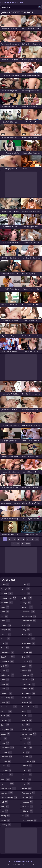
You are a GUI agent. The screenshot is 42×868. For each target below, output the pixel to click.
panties (26, 670)
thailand (27, 757)
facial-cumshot (9, 707)
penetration (28, 680)
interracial (7, 775)
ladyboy (6, 825)
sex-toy (27, 716)
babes (5, 612)
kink (4, 802)
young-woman (29, 820)
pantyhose (28, 675)
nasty (26, 630)
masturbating (29, 616)
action (5, 584)
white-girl (27, 811)
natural (27, 634)
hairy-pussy (8, 748)
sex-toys (27, 720)
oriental (27, 661)
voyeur (27, 788)
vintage (27, 779)
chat (5, 643)
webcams (27, 802)
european (6, 693)
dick (5, 666)
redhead (27, 702)
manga (26, 603)
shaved (27, 729)
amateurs (7, 603)
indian (5, 766)
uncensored (29, 761)
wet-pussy (28, 806)
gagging (6, 720)
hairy (5, 743)
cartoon (6, 634)
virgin (26, 784)
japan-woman (8, 788)
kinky (5, 806)
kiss (5, 811)
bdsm (5, 621)
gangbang (7, 729)
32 (18, 544)
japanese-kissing (9, 797)
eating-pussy (8, 675)
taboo (26, 738)
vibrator (27, 775)
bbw (4, 616)
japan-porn (7, 784)
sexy (26, 725)
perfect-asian (29, 684)
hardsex (6, 761)
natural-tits (28, 639)
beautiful (6, 625)
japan (6, 779)
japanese (7, 793)
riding (26, 711)
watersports (28, 793)
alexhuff (6, 589)
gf (4, 738)
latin (26, 589)
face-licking (7, 698)
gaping (6, 734)
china (5, 648)
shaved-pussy (29, 734)
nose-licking (28, 643)
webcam (27, 797)
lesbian (27, 598)
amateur (7, 593)
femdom (6, 711)
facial (5, 702)
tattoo (26, 743)
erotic (5, 684)
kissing (5, 816)
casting (6, 639)
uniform (27, 766)
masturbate (28, 612)
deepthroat (7, 661)
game (5, 725)
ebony (5, 680)
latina (26, 593)
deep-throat (8, 657)
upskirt (26, 770)
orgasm (27, 652)
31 (14, 544)
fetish (5, 716)
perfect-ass (28, 689)
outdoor (27, 666)
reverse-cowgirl (30, 707)
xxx (25, 816)
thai (26, 752)
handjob (6, 752)
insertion (6, 770)
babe (5, 607)
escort (5, 689)
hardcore (7, 757)
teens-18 (27, 748)
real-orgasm (29, 693)
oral (26, 648)
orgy (26, 657)
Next (28, 544)
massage (27, 607)
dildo (5, 670)
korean (6, 820)
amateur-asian (9, 598)
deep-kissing (8, 652)
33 (23, 544)
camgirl (6, 630)
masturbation (29, 621)
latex (26, 584)
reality (27, 698)
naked (26, 625)
